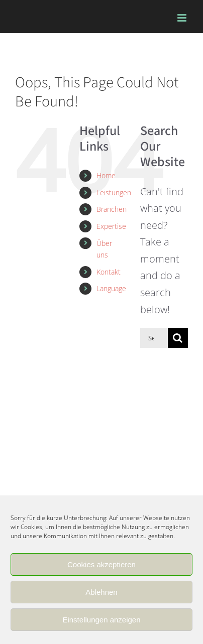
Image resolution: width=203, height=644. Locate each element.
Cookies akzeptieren (101, 564)
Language (111, 288)
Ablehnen (101, 592)
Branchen (112, 209)
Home (106, 175)
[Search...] (154, 338)
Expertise (111, 226)
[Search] (178, 338)
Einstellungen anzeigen (101, 620)
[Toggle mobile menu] (183, 18)
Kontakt (109, 272)
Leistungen (114, 192)
